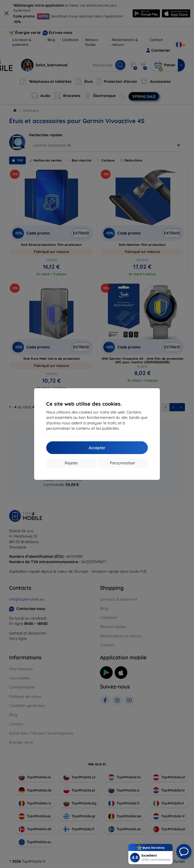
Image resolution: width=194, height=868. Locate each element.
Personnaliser (123, 463)
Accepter (97, 448)
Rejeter (71, 463)
